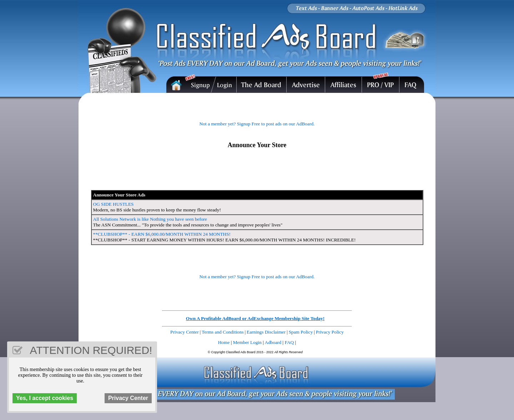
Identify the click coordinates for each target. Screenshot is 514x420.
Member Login (247, 342)
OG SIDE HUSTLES (114, 204)
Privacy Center (185, 332)
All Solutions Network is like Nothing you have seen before (150, 219)
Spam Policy (301, 332)
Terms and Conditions (223, 332)
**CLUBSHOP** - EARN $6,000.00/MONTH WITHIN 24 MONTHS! (162, 234)
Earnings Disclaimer (266, 332)
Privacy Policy (330, 332)
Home (224, 342)
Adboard (273, 342)
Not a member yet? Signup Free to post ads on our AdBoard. (257, 124)
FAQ (289, 342)
